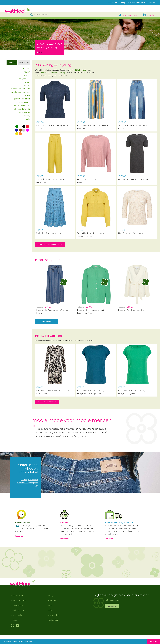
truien (27, 72)
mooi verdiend (53, 628)
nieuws (14, 628)
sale (28, 119)
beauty (27, 116)
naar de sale (47, 321)
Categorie (12, 62)
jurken (27, 82)
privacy (50, 604)
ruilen (50, 614)
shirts (27, 69)
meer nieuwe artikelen (47, 402)
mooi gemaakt (17, 614)
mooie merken (18, 619)
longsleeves (25, 79)
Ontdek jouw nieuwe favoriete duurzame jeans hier (27, 483)
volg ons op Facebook (18, 634)
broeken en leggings (21, 92)
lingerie (27, 95)
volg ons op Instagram (13, 634)
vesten (27, 75)
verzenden (52, 609)
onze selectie (17, 624)
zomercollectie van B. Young (53, 73)
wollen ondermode (21, 109)
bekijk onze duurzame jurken (50, 245)
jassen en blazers (22, 99)
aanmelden (112, 615)
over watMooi (17, 604)
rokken (27, 85)
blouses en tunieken (21, 89)
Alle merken (24, 62)
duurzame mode (18, 609)
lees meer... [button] (29, 641)
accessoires (25, 102)
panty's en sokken (22, 106)
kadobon (51, 619)
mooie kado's (24, 112)
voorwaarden (53, 624)
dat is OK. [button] (154, 641)
